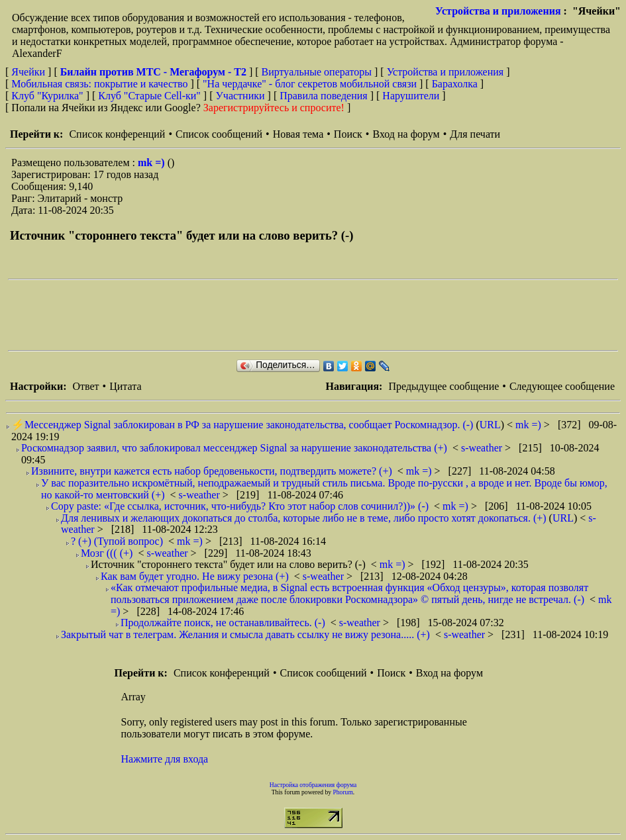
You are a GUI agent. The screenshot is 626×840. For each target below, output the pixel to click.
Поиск (348, 134)
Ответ (85, 386)
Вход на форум (406, 134)
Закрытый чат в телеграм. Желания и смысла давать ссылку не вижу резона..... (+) (245, 634)
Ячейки (29, 72)
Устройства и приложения (498, 11)
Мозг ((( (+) (107, 553)
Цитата (125, 386)
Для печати (475, 134)
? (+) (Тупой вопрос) (117, 541)
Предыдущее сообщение (443, 386)
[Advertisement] (249, 315)
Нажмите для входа (165, 759)
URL (490, 425)
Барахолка (455, 84)
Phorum (342, 792)
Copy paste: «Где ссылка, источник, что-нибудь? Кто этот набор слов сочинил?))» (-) (240, 506)
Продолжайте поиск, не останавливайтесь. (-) (223, 623)
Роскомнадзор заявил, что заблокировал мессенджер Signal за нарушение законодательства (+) (234, 448)
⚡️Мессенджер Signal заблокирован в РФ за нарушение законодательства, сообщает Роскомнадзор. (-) (242, 425)
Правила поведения (324, 96)
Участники (240, 96)
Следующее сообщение (562, 386)
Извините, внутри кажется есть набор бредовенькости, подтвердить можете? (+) (212, 471)
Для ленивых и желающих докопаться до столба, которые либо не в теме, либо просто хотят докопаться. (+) (304, 518)
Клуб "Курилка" (47, 96)
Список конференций (117, 134)
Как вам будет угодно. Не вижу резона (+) (195, 576)
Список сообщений (219, 134)
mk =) (153, 163)
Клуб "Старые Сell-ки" (149, 96)
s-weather (483, 448)
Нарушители (411, 96)
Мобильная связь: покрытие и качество (99, 84)
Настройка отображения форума (313, 785)
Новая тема (298, 134)
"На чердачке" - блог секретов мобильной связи (310, 84)
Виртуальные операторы (317, 72)
